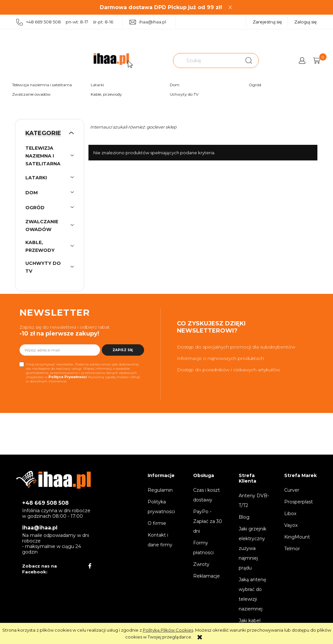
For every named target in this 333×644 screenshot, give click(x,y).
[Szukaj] (249, 61)
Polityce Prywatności (68, 377)
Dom (175, 85)
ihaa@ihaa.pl (148, 22)
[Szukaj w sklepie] (207, 61)
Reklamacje (206, 576)
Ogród (255, 85)
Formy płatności (203, 548)
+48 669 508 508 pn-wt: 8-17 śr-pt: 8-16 (65, 22)
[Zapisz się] (123, 350)
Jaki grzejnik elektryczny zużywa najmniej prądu (253, 548)
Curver (292, 490)
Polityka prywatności (161, 507)
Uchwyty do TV (184, 94)
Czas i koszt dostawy (206, 495)
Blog (244, 517)
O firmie (157, 523)
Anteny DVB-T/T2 (254, 500)
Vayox (291, 525)
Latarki (97, 85)
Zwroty (201, 564)
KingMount (297, 537)
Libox (290, 514)
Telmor (292, 549)
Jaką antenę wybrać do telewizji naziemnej (252, 594)
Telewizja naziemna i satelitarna (42, 85)
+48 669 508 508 (45, 503)
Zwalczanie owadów (31, 94)
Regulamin (160, 490)
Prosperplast (299, 502)
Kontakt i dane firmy (160, 540)
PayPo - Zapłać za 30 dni (208, 521)
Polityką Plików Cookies (168, 630)
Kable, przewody (106, 94)
